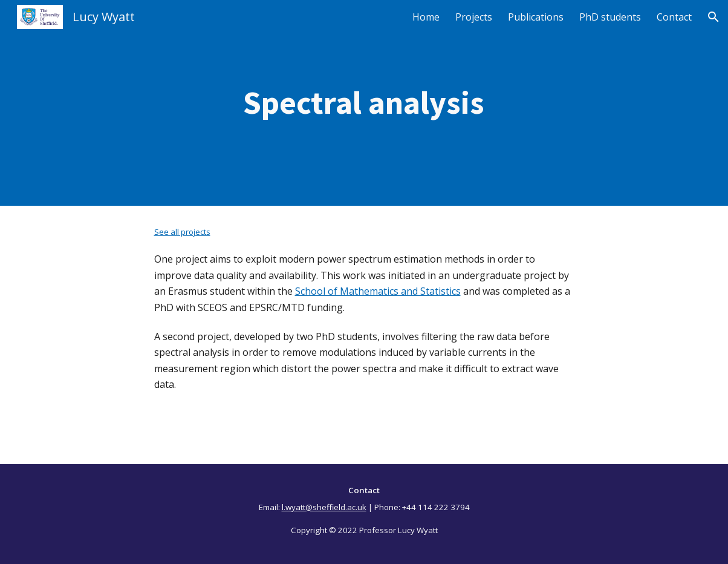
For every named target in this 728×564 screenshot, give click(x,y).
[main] (364, 103)
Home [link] (426, 17)
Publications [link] (536, 17)
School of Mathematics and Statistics (378, 291)
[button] (713, 17)
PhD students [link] (610, 17)
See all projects (182, 232)
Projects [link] (474, 17)
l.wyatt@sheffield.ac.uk (324, 507)
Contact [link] (674, 17)
